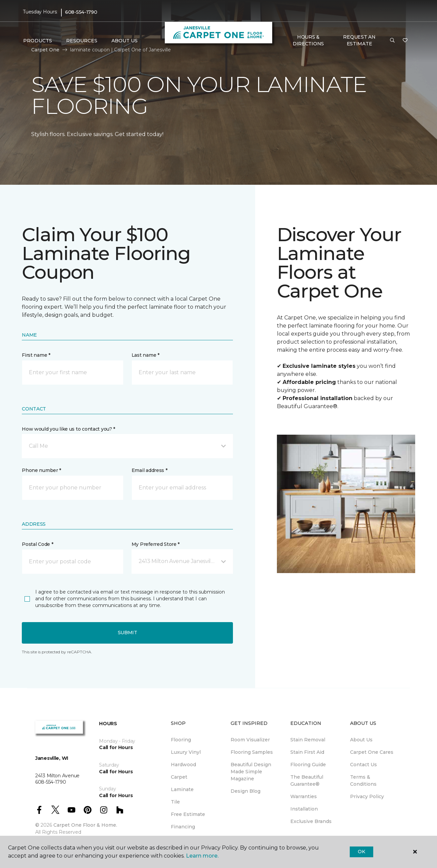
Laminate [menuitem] (182, 789)
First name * (36, 355)
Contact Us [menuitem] (363, 765)
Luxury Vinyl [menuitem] (186, 752)
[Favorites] (405, 41)
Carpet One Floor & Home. (85, 825)
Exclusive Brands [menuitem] (311, 821)
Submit (128, 633)
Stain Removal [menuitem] (308, 740)
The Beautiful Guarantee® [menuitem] (307, 780)
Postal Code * (37, 544)
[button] (392, 41)
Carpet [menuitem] (179, 777)
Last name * (145, 355)
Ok (361, 852)
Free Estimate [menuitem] (188, 814)
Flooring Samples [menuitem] (252, 752)
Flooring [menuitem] (181, 740)
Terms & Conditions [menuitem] (363, 780)
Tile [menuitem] (175, 802)
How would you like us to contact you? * (68, 429)
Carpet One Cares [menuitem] (372, 752)
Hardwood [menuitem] (183, 765)
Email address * (150, 470)
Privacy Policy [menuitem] (367, 796)
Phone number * (41, 470)
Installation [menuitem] (304, 809)
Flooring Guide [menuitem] (308, 765)
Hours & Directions (308, 40)
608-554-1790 (81, 12)
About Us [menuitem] (361, 740)
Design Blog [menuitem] (246, 791)
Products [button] (38, 41)
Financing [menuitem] (183, 827)
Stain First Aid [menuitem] (307, 752)
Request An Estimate (359, 40)
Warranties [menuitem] (304, 796)
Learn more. (202, 856)
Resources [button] (82, 41)
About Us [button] (125, 41)
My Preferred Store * (156, 544)
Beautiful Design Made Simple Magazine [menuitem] (251, 772)
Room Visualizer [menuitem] (250, 740)
